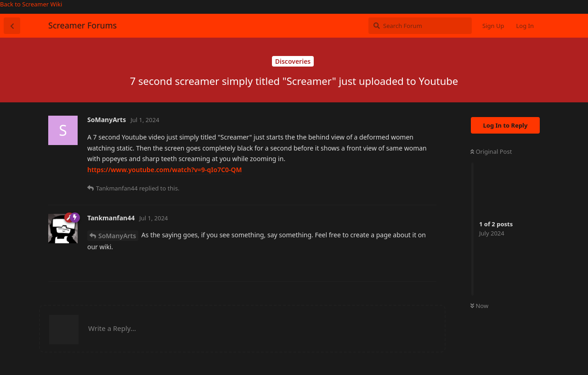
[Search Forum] (420, 26)
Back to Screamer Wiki (31, 4)
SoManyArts (117, 236)
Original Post (491, 151)
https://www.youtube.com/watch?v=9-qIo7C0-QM (165, 170)
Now (479, 306)
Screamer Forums (82, 25)
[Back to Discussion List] (12, 26)
